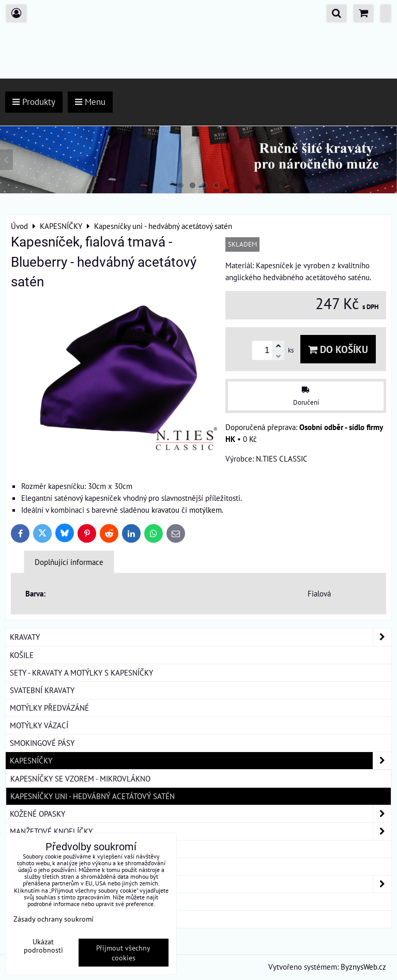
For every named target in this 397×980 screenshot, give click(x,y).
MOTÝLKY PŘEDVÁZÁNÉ (49, 708)
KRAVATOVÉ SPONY (42, 849)
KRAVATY (201, 637)
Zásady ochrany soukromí (54, 919)
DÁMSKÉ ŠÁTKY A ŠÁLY (201, 884)
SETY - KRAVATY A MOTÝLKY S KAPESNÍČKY (81, 672)
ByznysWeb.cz (363, 967)
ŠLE (16, 866)
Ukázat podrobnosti (43, 946)
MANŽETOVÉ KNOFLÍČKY (201, 831)
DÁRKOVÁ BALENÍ (39, 901)
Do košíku (338, 349)
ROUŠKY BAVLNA (38, 919)
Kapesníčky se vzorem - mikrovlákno (80, 778)
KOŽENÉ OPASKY (201, 814)
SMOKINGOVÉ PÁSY (42, 743)
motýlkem (205, 510)
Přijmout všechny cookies (123, 953)
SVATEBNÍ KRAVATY (42, 690)
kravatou (165, 510)
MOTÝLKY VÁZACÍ (39, 725)
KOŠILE (22, 655)
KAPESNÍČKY (201, 761)
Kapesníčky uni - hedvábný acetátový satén (93, 796)
